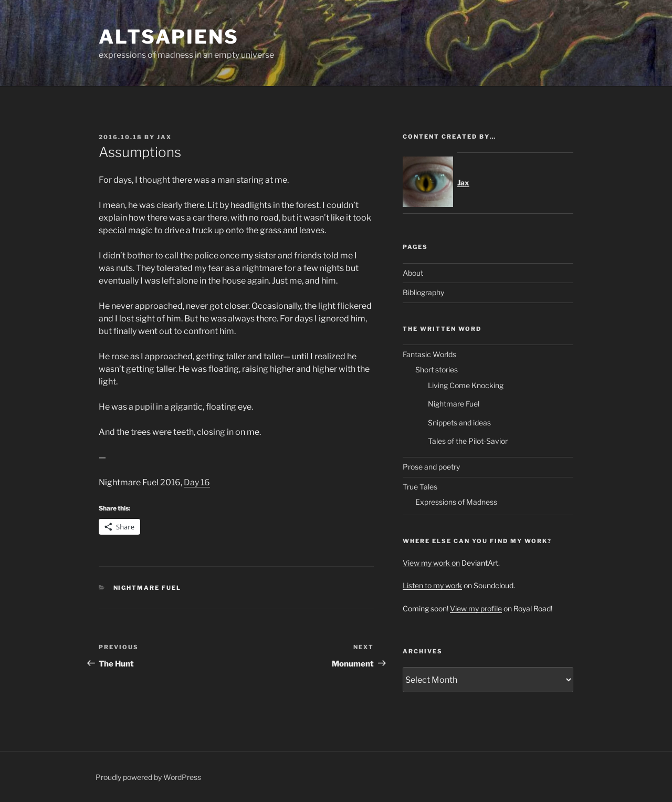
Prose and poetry (431, 467)
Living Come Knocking (466, 385)
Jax (164, 137)
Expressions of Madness (456, 502)
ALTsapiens (169, 37)
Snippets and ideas (459, 423)
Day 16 (197, 482)
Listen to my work (432, 585)
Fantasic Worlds (429, 354)
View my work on (431, 563)
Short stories (437, 369)
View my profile (476, 608)
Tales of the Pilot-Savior (468, 441)
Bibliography (423, 292)
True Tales (420, 487)
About (413, 273)
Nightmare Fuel (148, 588)
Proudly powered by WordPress (148, 777)
